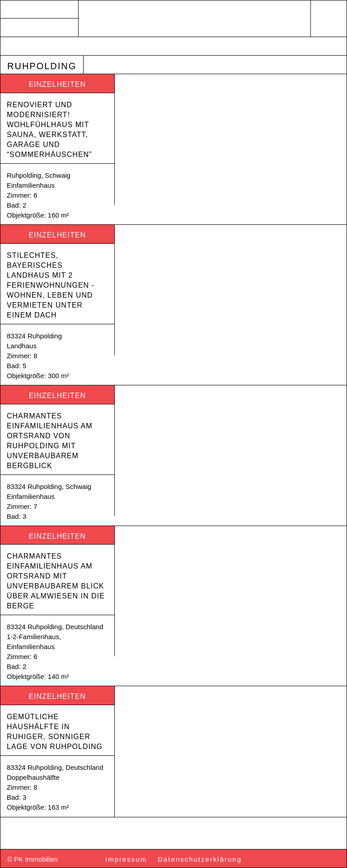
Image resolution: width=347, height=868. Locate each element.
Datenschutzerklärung (200, 859)
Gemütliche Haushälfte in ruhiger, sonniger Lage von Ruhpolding (55, 732)
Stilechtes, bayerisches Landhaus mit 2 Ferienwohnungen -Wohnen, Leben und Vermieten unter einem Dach (51, 285)
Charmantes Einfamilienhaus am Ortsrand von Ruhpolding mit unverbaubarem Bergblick (51, 441)
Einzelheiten (57, 84)
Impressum (126, 859)
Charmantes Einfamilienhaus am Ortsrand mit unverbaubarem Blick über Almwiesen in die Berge (57, 581)
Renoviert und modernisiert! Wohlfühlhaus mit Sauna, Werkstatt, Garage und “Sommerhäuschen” (49, 130)
